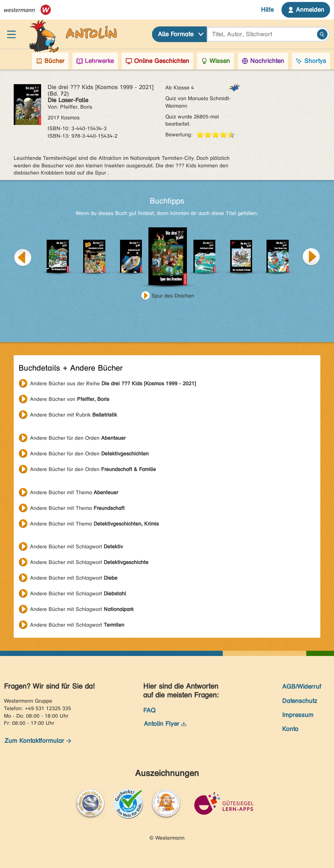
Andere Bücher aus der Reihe (113, 383)
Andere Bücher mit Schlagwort (76, 547)
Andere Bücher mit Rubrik (74, 415)
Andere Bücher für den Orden (78, 438)
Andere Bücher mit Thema (74, 492)
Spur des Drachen (173, 296)
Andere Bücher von (70, 399)
